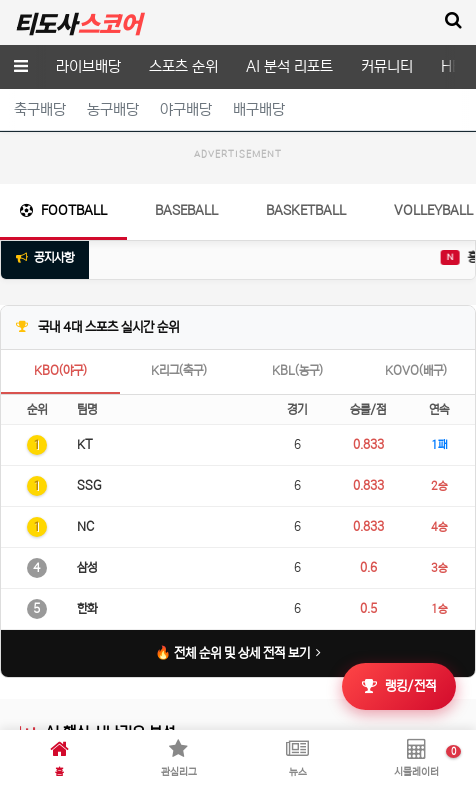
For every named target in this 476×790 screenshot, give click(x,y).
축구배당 (40, 109)
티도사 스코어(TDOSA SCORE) (77, 23)
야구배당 (186, 109)
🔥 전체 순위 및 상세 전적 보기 (238, 703)
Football (63, 260)
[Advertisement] (238, 194)
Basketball (306, 260)
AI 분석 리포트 (289, 66)
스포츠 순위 (183, 66)
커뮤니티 (387, 66)
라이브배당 (88, 66)
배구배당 (259, 109)
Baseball (186, 260)
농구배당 (113, 109)
